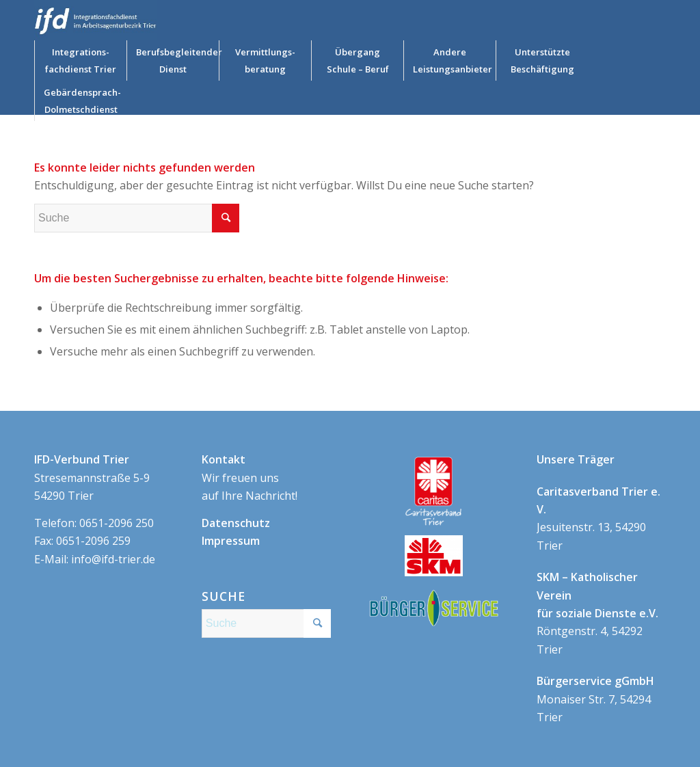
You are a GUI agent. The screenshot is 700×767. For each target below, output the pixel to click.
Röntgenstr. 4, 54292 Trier (597, 613)
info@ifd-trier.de (113, 559)
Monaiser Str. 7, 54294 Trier (595, 699)
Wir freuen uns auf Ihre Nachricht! (250, 477)
